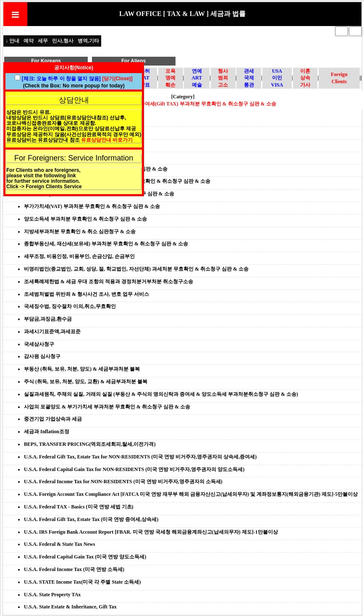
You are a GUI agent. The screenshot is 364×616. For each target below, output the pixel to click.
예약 (29, 41)
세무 (43, 41)
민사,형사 (63, 41)
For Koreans (46, 61)
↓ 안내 (12, 41)
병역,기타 (88, 41)
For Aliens (134, 61)
